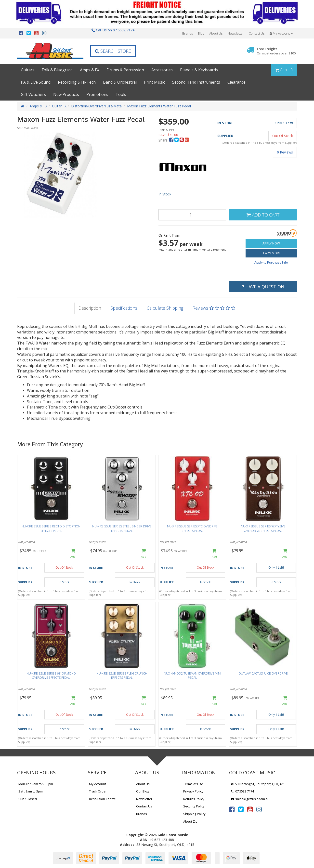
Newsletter (236, 33)
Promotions (97, 94)
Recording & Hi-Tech (77, 82)
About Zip (190, 821)
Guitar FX (59, 106)
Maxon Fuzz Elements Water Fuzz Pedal (159, 106)
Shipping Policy (194, 814)
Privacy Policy (193, 791)
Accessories (162, 70)
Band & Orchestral (120, 82)
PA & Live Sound (36, 82)
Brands (188, 33)
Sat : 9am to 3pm (31, 791)
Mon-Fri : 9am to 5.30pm (36, 784)
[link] (232, 809)
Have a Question (263, 287)
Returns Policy (194, 799)
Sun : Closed (28, 799)
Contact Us (257, 33)
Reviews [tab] (214, 308)
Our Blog (143, 791)
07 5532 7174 (242, 791)
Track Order (98, 791)
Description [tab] (90, 308)
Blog (201, 33)
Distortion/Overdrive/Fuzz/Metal (97, 106)
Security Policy (194, 806)
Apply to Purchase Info (271, 262)
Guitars (28, 70)
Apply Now (271, 243)
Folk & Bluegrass (57, 70)
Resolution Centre (102, 799)
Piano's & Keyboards (199, 70)
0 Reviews (285, 152)
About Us (216, 33)
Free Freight (276, 51)
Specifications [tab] (124, 308)
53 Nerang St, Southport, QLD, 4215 (258, 784)
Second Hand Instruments (196, 82)
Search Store (113, 51)
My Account (98, 784)
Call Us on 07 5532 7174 (113, 30)
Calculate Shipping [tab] (165, 308)
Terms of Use (193, 784)
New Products (66, 94)
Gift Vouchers (33, 94)
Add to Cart (263, 215)
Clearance (236, 82)
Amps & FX (90, 70)
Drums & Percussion (125, 70)
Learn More (271, 253)
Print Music (154, 82)
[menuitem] (172, 140)
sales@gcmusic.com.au (250, 799)
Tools (121, 94)
